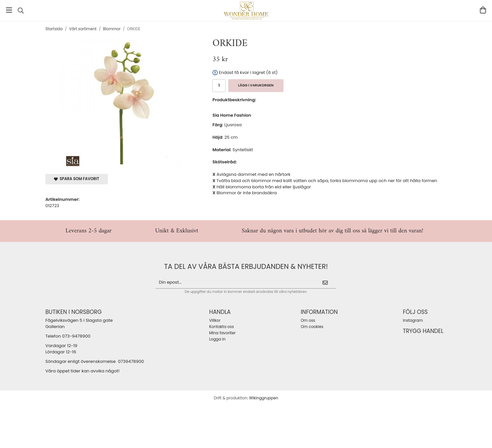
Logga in (217, 339)
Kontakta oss (221, 327)
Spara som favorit (77, 179)
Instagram (413, 320)
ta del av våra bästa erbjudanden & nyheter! (246, 266)
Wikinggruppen (264, 398)
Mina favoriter (222, 333)
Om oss (308, 320)
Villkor (215, 320)
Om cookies (312, 327)
